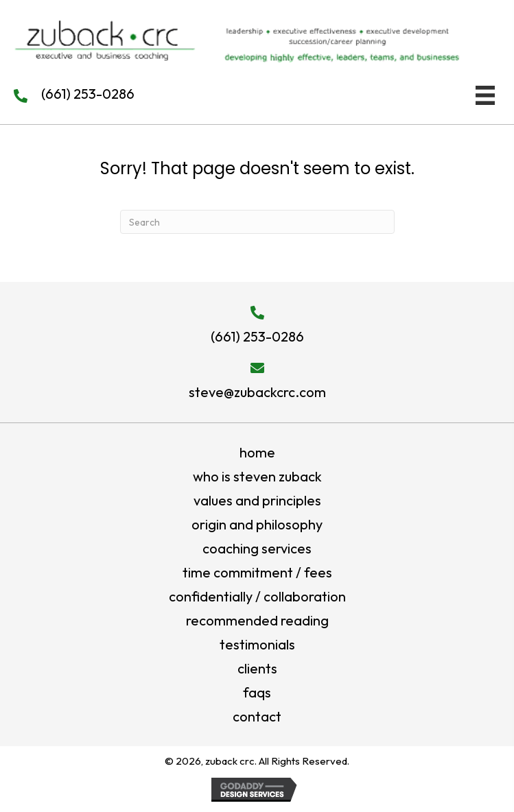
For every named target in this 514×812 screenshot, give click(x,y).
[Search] (257, 222)
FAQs (257, 692)
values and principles (257, 500)
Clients (257, 668)
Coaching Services (257, 548)
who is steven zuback (257, 476)
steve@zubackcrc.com (257, 392)
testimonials (257, 644)
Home (257, 452)
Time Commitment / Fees (257, 572)
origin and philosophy (257, 524)
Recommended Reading (257, 620)
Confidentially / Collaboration (257, 596)
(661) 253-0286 (88, 94)
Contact (257, 716)
